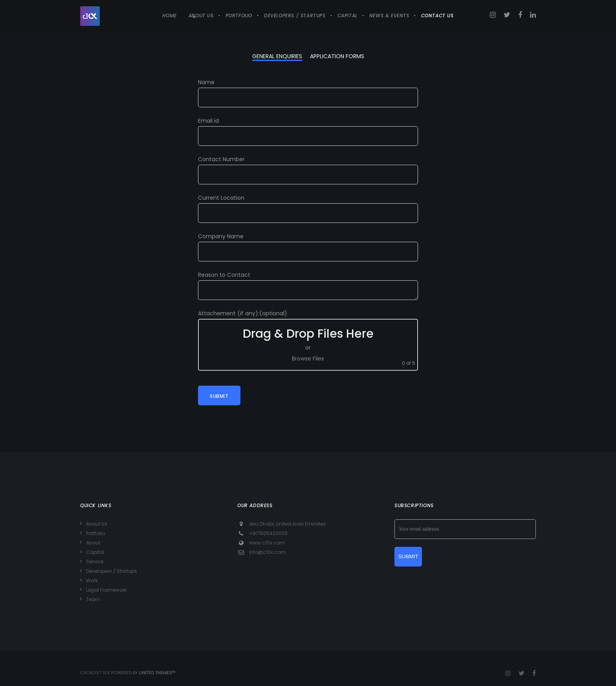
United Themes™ (157, 673)
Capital (95, 552)
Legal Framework (106, 590)
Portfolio (95, 533)
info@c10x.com (267, 552)
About (93, 543)
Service (95, 562)
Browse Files (308, 359)
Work (92, 580)
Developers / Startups (112, 571)
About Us (97, 524)
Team (93, 599)
